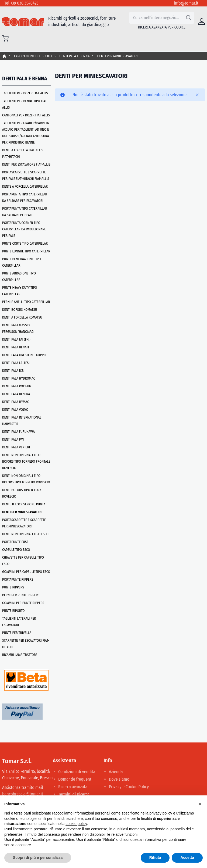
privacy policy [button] (161, 813)
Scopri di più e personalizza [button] (38, 858)
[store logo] (23, 21)
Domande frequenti (75, 779)
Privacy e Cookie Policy (129, 787)
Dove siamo (119, 779)
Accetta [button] (187, 858)
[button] (200, 804)
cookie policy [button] (76, 824)
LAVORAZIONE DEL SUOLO (33, 56)
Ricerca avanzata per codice (162, 27)
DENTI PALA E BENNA (74, 56)
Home (4, 56)
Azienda (116, 772)
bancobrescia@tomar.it (23, 794)
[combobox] (162, 18)
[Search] (189, 18)
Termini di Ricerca (74, 794)
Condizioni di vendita (77, 772)
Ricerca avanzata (73, 787)
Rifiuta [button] (155, 858)
